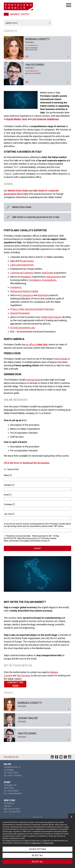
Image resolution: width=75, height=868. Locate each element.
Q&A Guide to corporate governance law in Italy (37, 217)
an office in (37, 344)
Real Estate (47, 273)
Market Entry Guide (37, 207)
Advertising (43, 295)
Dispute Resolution (20, 313)
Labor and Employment (22, 265)
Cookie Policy (36, 843)
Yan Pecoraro (37, 73)
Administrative (54, 277)
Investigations (49, 280)
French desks (61, 359)
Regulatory (26, 277)
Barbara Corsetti (37, 48)
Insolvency (16, 287)
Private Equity (27, 261)
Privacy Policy (49, 843)
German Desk (33, 380)
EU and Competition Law (22, 328)
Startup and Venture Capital (24, 291)
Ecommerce (27, 295)
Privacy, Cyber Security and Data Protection (32, 309)
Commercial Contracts (22, 273)
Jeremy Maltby (37, 720)
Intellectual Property (51, 317)
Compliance (35, 280)
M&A (13, 261)
